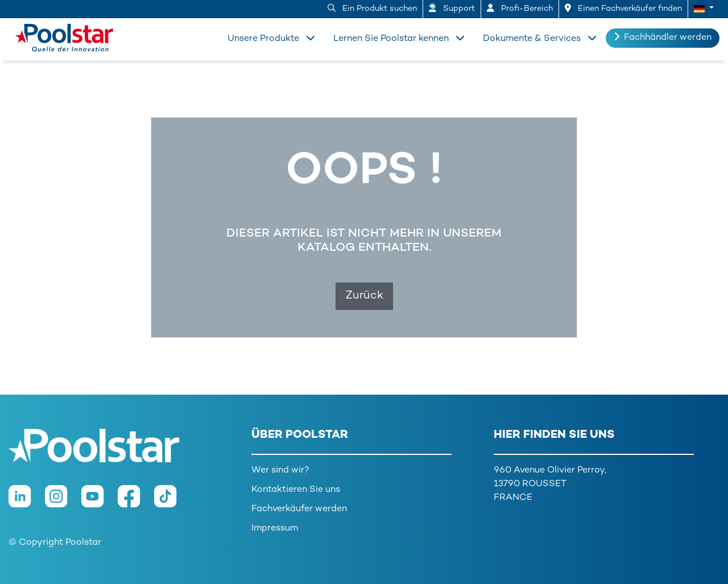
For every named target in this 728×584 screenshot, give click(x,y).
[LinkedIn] (27, 502)
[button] (704, 9)
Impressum (275, 529)
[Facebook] (136, 502)
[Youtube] (100, 502)
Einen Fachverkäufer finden (623, 9)
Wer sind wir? (280, 471)
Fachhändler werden (663, 37)
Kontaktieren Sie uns (296, 490)
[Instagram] (63, 502)
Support (452, 9)
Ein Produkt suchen (372, 9)
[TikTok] (171, 502)
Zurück (364, 296)
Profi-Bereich (520, 9)
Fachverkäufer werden (299, 509)
